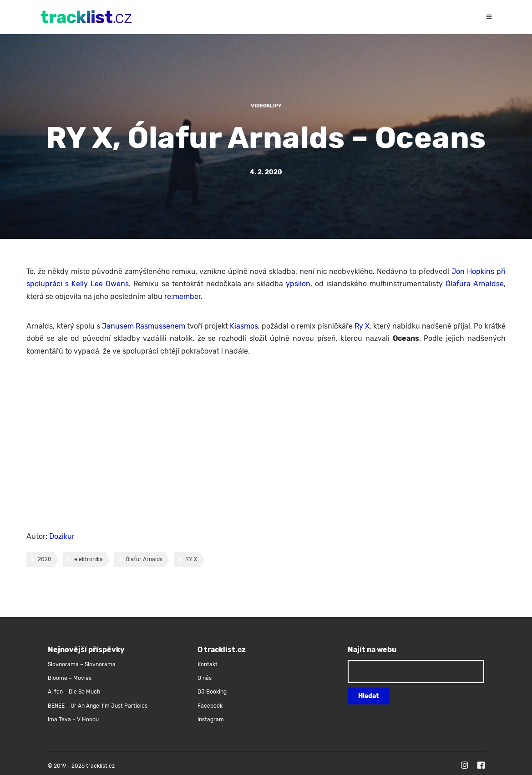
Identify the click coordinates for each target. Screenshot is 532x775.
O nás (205, 678)
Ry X (362, 326)
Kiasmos (244, 326)
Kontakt (208, 664)
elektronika (89, 559)
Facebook (210, 706)
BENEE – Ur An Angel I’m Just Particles (98, 706)
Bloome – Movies (70, 678)
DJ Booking (212, 692)
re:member (182, 296)
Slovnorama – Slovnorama (82, 664)
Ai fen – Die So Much (74, 692)
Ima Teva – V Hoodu (73, 719)
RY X (191, 559)
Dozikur (62, 536)
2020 (45, 559)
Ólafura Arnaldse (475, 284)
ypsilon (298, 284)
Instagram (211, 719)
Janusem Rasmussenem (144, 326)
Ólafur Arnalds (144, 559)
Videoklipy (266, 106)
